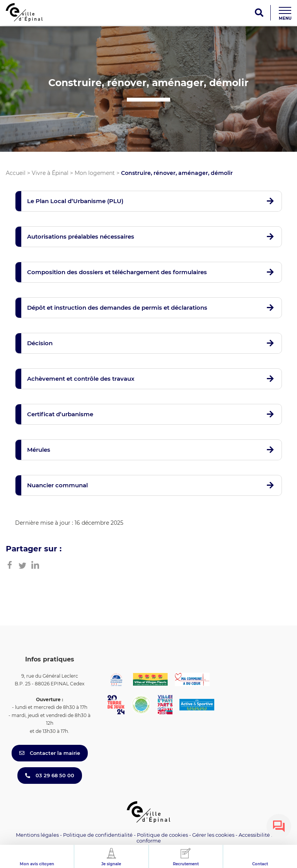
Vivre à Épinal (50, 173)
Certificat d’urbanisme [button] (60, 414)
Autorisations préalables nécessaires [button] (81, 236)
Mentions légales (37, 835)
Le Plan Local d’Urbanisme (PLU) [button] (75, 201)
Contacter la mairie (50, 753)
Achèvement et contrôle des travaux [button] (81, 379)
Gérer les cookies (213, 835)
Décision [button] (40, 343)
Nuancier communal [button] (57, 485)
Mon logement (95, 173)
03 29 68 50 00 (50, 775)
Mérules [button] (39, 450)
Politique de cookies (162, 835)
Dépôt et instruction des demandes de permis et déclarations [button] (117, 308)
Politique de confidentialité (98, 835)
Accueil (16, 173)
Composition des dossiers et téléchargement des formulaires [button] (117, 272)
